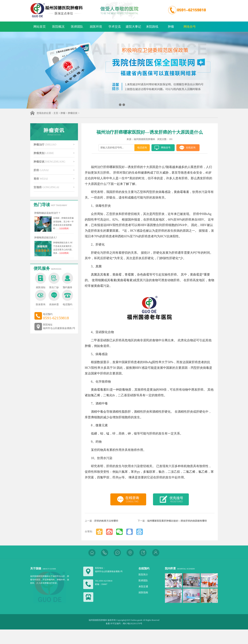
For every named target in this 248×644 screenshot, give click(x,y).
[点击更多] (64, 228)
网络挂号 (190, 27)
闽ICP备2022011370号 (133, 624)
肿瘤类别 (44, 153)
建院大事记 (133, 27)
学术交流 (115, 27)
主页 (56, 113)
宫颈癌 (46, 187)
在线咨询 (191, 148)
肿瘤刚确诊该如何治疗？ (47, 213)
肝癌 (41, 170)
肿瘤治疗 (45, 145)
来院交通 (143, 587)
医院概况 (58, 27)
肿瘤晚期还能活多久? (46, 238)
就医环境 (96, 27)
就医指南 (143, 593)
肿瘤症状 (73, 113)
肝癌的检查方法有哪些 (106, 521)
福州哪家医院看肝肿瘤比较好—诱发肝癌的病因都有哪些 (177, 521)
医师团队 (77, 27)
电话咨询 (142, 148)
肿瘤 (171, 27)
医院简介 (143, 575)
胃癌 (41, 179)
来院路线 (152, 27)
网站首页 (40, 27)
